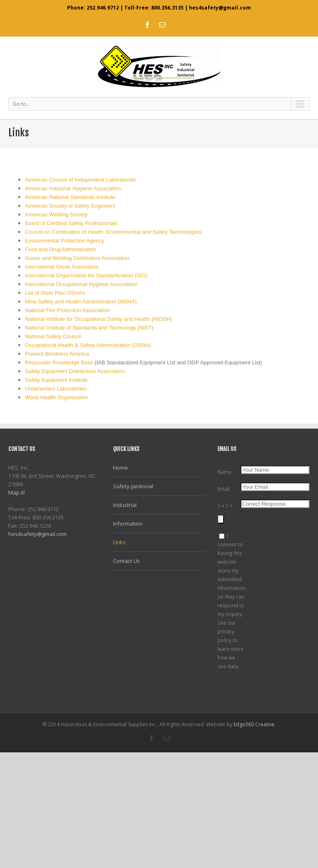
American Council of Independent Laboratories (80, 180)
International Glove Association (62, 267)
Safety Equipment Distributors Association (75, 371)
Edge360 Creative (254, 724)
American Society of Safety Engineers (70, 206)
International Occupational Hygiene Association (81, 284)
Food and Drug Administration (60, 249)
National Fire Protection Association (67, 310)
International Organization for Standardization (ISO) (86, 275)
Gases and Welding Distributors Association (77, 258)
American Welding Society (56, 215)
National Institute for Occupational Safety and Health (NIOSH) (99, 319)
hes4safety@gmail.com (220, 8)
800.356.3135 (167, 8)
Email (224, 489)
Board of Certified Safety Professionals (71, 223)
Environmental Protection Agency (65, 241)
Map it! (17, 492)
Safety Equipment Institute (56, 380)
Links (119, 542)
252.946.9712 (103, 8)
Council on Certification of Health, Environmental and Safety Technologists (113, 232)
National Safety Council (53, 336)
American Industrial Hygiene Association (73, 188)
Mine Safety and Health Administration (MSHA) (81, 302)
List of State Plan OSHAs (55, 293)
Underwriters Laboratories (56, 389)
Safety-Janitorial (133, 486)
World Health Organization (56, 397)
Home (120, 468)
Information (128, 524)
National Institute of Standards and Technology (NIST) (89, 328)
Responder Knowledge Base (59, 362)
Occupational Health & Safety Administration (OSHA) (88, 345)
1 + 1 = (225, 506)
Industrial (125, 505)
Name (224, 472)
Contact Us (126, 561)
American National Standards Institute (70, 197)
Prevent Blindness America (57, 354)
